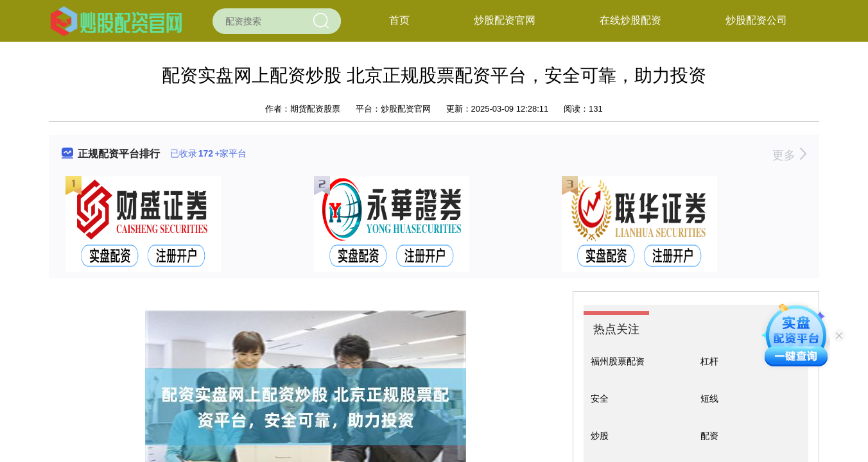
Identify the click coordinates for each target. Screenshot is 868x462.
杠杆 (709, 361)
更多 (789, 155)
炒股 (600, 436)
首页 (399, 20)
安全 (600, 398)
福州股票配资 (618, 361)
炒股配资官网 (505, 20)
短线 (709, 398)
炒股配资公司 (756, 20)
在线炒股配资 (630, 20)
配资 (709, 436)
